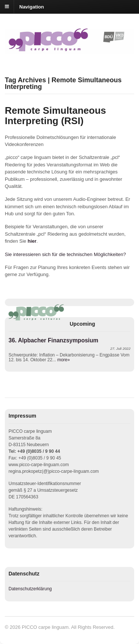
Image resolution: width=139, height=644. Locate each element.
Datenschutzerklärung (30, 589)
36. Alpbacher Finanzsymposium (53, 340)
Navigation (32, 6)
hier (32, 241)
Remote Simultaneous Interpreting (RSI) (55, 116)
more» (63, 360)
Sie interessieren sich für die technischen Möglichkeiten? (65, 254)
